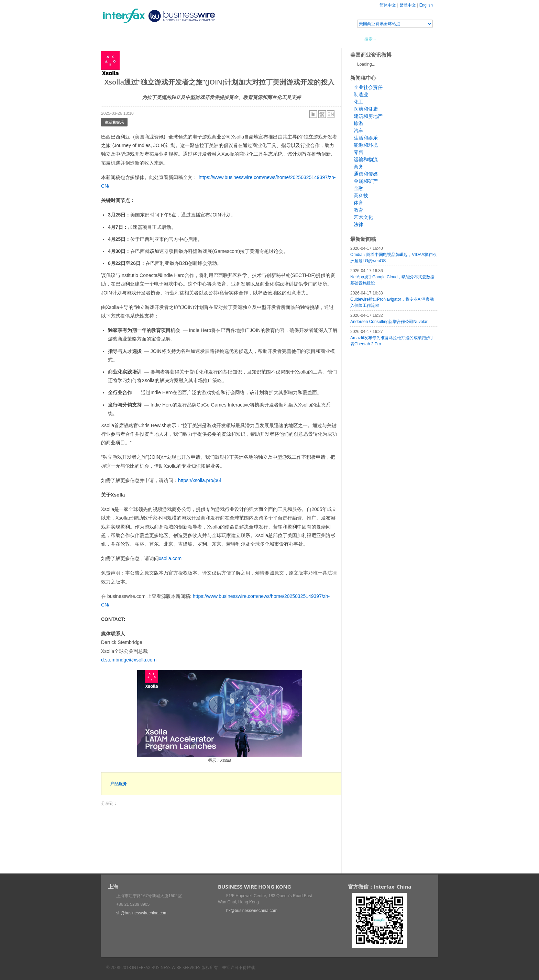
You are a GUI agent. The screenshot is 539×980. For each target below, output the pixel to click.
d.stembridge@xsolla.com (129, 660)
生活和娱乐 (114, 122)
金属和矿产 (366, 181)
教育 (359, 210)
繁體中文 (408, 5)
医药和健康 (366, 109)
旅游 (359, 123)
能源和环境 (366, 145)
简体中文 (388, 5)
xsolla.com (170, 558)
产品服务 (119, 784)
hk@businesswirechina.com (252, 911)
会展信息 (171, 38)
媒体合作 (199, 38)
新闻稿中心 (140, 38)
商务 (359, 167)
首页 (114, 38)
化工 (359, 102)
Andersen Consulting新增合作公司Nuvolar (389, 322)
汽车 (359, 131)
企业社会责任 (368, 87)
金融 (359, 188)
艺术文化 (363, 217)
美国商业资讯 (232, 38)
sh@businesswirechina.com (142, 913)
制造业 (361, 94)
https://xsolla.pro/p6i (200, 480)
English (426, 5)
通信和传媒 (366, 174)
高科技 (361, 196)
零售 (359, 152)
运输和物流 (366, 159)
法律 (359, 224)
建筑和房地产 (368, 116)
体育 (359, 203)
